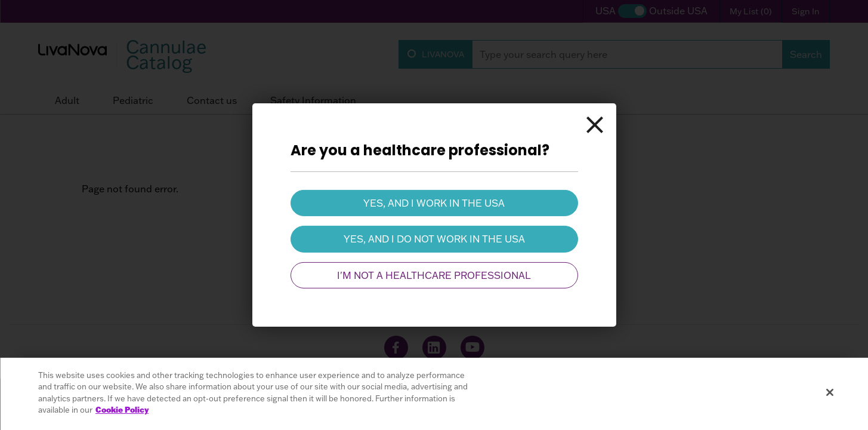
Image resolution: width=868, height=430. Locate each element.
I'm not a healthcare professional (434, 275)
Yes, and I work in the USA (434, 203)
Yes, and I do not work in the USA (434, 239)
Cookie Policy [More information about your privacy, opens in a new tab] (122, 410)
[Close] (595, 125)
